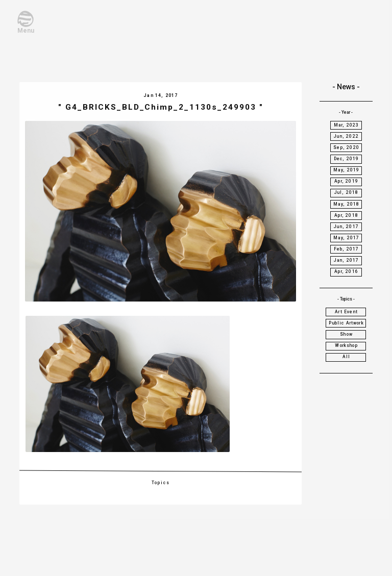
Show (346, 334)
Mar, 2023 (347, 125)
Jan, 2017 (347, 260)
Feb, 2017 (347, 249)
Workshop (346, 345)
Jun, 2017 (346, 227)
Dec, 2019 (347, 159)
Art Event (346, 312)
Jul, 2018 (347, 192)
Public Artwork (346, 323)
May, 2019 (347, 170)
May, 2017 (347, 238)
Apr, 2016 (346, 271)
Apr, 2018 (346, 215)
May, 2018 (347, 204)
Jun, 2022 (346, 136)
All (347, 357)
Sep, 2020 (346, 147)
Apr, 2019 (346, 181)
